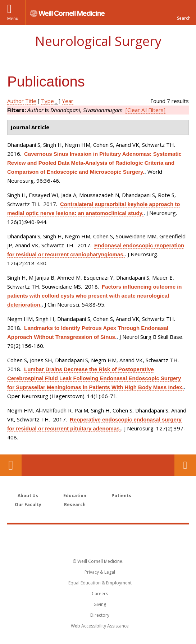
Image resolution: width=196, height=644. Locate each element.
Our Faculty (28, 505)
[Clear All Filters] (145, 110)
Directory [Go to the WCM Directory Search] (100, 615)
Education (75, 496)
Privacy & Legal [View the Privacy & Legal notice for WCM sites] (100, 572)
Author (15, 101)
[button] (183, 13)
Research (75, 505)
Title (31, 101)
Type (47, 101)
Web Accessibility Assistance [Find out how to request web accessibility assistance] (100, 626)
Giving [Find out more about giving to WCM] (100, 604)
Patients (121, 496)
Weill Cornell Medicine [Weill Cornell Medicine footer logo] (98, 535)
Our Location (11, 465)
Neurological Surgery (98, 41)
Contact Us (185, 465)
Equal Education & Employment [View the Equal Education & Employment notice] (100, 583)
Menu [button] (13, 18)
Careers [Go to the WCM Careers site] (100, 594)
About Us (28, 496)
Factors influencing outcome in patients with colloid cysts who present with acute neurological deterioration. (95, 296)
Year (68, 101)
